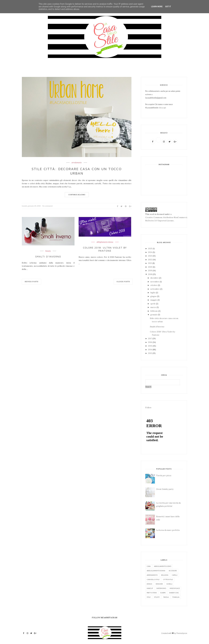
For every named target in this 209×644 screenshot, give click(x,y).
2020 (150, 267)
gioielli (169, 584)
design (149, 584)
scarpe (163, 593)
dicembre (155, 278)
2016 (150, 342)
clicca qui (162, 108)
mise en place (175, 588)
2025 (150, 248)
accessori (173, 571)
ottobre (154, 285)
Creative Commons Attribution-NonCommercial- (167, 217)
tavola (166, 597)
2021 (150, 263)
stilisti (157, 597)
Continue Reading (77, 195)
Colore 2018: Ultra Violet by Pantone (105, 249)
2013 (150, 353)
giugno (154, 296)
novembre (155, 282)
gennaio (154, 315)
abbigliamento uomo (163, 566)
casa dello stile (153, 579)
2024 (150, 252)
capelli (175, 575)
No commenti (47, 206)
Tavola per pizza (164, 475)
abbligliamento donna (156, 571)
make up (150, 588)
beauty (48, 251)
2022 (150, 260)
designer (159, 584)
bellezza (165, 575)
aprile (153, 304)
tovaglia (176, 597)
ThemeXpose (182, 633)
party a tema (152, 593)
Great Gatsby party (165, 489)
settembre (155, 289)
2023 (150, 256)
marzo (153, 307)
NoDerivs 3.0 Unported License (159, 221)
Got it (168, 7)
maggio (154, 300)
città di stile (168, 579)
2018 (150, 274)
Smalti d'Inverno (48, 257)
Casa (149, 566)
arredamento (77, 163)
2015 (150, 346)
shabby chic (174, 593)
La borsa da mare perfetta (168, 530)
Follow (148, 408)
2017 (150, 338)
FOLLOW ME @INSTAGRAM (105, 618)
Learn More (157, 7)
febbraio (154, 311)
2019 (150, 271)
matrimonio (161, 588)
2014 (150, 350)
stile (149, 597)
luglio (153, 293)
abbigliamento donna (105, 242)
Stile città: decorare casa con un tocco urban (77, 171)
